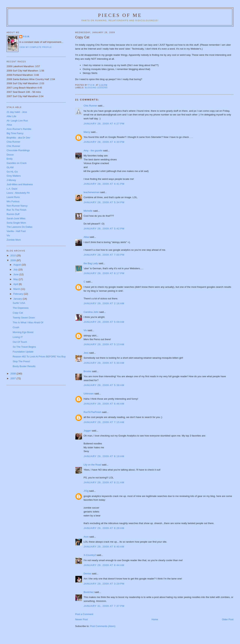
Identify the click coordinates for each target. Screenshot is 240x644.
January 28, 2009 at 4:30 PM (104, 142)
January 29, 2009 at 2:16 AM (104, 303)
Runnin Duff (13, 214)
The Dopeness (21, 308)
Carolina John (91, 312)
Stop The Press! (21, 361)
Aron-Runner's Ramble (19, 129)
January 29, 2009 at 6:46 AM (104, 404)
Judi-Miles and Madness (20, 184)
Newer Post (81, 619)
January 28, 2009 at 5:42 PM (104, 229)
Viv (85, 330)
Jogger (87, 431)
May (16, 279)
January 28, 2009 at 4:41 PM (104, 184)
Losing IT (18, 337)
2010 (13, 255)
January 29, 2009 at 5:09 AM (104, 322)
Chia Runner (13, 142)
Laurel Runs (13, 197)
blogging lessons (96, 88)
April (16, 284)
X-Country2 (90, 555)
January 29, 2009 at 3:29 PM (104, 584)
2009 (13, 260)
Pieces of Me (120, 15)
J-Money (11, 180)
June (16, 274)
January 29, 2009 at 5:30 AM (104, 363)
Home (155, 619)
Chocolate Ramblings (18, 150)
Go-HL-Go (12, 172)
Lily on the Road (92, 465)
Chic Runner (90, 106)
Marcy (87, 132)
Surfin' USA (19, 303)
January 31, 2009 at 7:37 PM (104, 606)
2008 (13, 374)
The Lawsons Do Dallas (19, 227)
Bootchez (89, 592)
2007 (13, 378)
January (18, 299)
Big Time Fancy (15, 133)
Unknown (89, 394)
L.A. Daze (12, 189)
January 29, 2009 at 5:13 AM (104, 344)
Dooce (10, 155)
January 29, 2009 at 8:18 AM (104, 456)
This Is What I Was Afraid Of (28, 322)
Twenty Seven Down (24, 318)
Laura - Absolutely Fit (18, 193)
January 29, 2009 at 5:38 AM (104, 385)
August (17, 265)
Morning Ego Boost (23, 332)
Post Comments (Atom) (103, 626)
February (19, 294)
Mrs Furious (13, 201)
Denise (87, 574)
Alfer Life (11, 116)
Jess (86, 353)
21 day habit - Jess (17, 112)
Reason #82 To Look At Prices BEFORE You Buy (39, 357)
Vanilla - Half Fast (16, 231)
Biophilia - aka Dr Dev (18, 138)
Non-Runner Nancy (17, 206)
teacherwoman (92, 192)
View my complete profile (36, 47)
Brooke (87, 371)
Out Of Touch (20, 342)
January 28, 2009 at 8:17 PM (104, 273)
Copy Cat (18, 313)
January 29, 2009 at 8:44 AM (104, 565)
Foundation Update (23, 352)
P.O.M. (26, 37)
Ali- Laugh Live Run (17, 121)
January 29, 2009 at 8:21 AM (104, 482)
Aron (86, 537)
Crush (16, 327)
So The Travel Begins (24, 347)
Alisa (86, 237)
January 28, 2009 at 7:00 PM (104, 255)
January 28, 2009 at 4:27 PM (104, 124)
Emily (10, 159)
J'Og (86, 491)
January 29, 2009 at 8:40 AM (104, 547)
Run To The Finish (16, 210)
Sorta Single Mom (16, 223)
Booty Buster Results (24, 366)
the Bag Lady (91, 263)
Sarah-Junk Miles (16, 218)
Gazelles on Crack (16, 163)
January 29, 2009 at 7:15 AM (104, 422)
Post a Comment (84, 614)
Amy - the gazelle (93, 151)
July (16, 270)
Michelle (88, 211)
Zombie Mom (14, 240)
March (17, 289)
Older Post (228, 619)
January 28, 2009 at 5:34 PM (104, 202)
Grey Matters (14, 176)
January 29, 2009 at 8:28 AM (104, 528)
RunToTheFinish (93, 412)
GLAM (10, 167)
